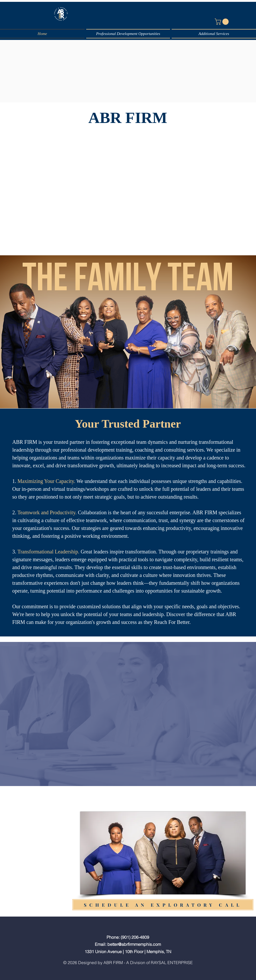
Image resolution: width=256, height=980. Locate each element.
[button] (222, 22)
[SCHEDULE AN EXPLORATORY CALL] (163, 905)
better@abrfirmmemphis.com (134, 944)
